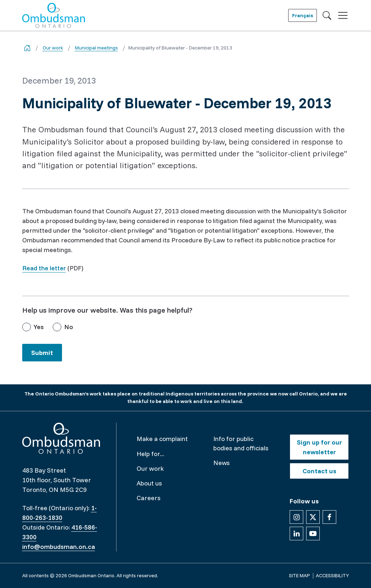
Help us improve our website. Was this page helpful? (107, 310)
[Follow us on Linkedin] (296, 534)
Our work (53, 48)
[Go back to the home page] (27, 48)
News (222, 463)
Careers (149, 498)
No (69, 327)
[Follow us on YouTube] (313, 534)
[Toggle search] (327, 15)
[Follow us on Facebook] (329, 517)
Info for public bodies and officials (241, 443)
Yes (39, 327)
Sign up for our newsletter (319, 447)
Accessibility (332, 575)
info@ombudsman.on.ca (59, 547)
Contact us (319, 471)
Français (303, 15)
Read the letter (44, 268)
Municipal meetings (96, 48)
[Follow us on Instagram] (296, 517)
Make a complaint (162, 439)
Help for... (150, 454)
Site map (299, 575)
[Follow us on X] (313, 517)
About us (149, 483)
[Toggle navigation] (343, 16)
